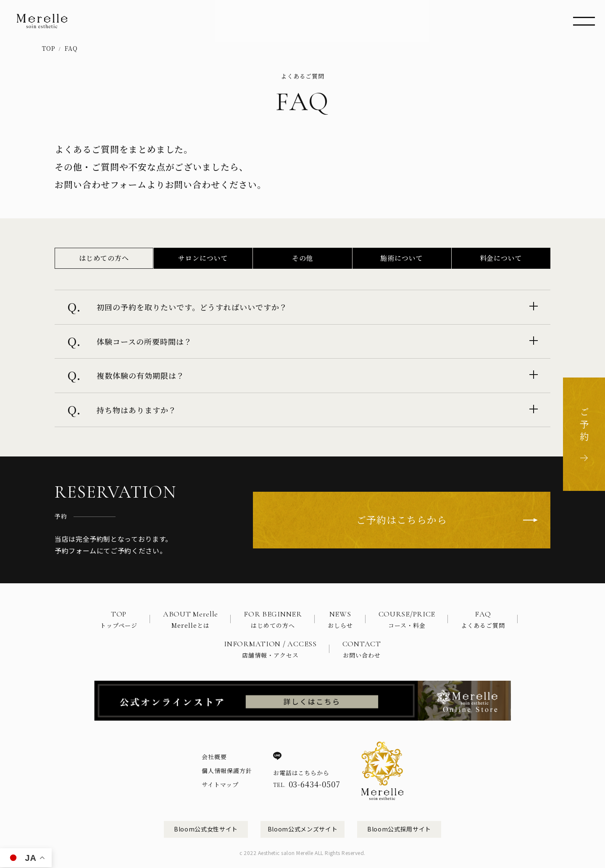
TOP (49, 48)
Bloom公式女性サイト (206, 829)
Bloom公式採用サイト (399, 829)
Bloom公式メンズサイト (302, 829)
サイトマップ (220, 784)
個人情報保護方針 (227, 771)
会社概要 (214, 757)
